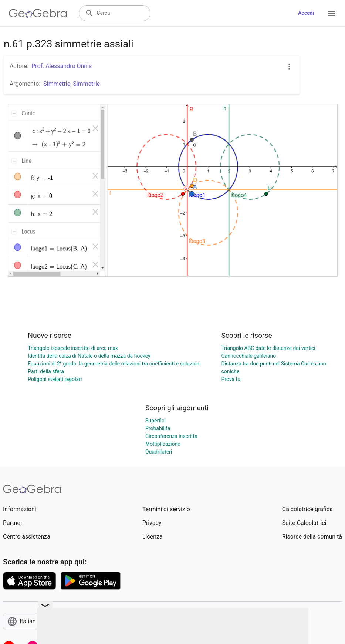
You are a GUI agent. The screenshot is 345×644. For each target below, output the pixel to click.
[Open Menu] (332, 13)
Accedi (306, 13)
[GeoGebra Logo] (38, 13)
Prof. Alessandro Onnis (62, 66)
